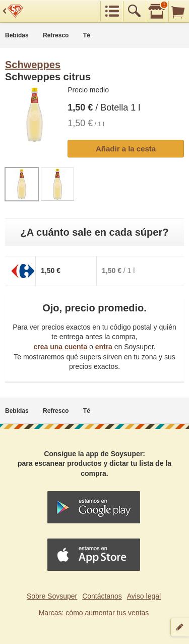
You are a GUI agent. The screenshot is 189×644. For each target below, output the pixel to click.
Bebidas (17, 35)
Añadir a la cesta (126, 149)
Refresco (56, 35)
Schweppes (33, 65)
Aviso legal (144, 596)
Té (87, 35)
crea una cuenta (60, 347)
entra (104, 347)
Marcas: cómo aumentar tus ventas (94, 613)
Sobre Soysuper (52, 596)
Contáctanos (102, 596)
